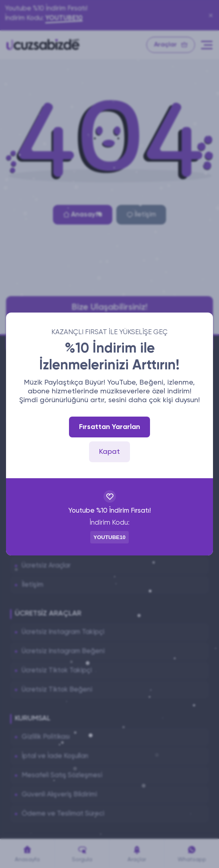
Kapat (109, 452)
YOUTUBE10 (109, 537)
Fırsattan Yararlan (109, 427)
